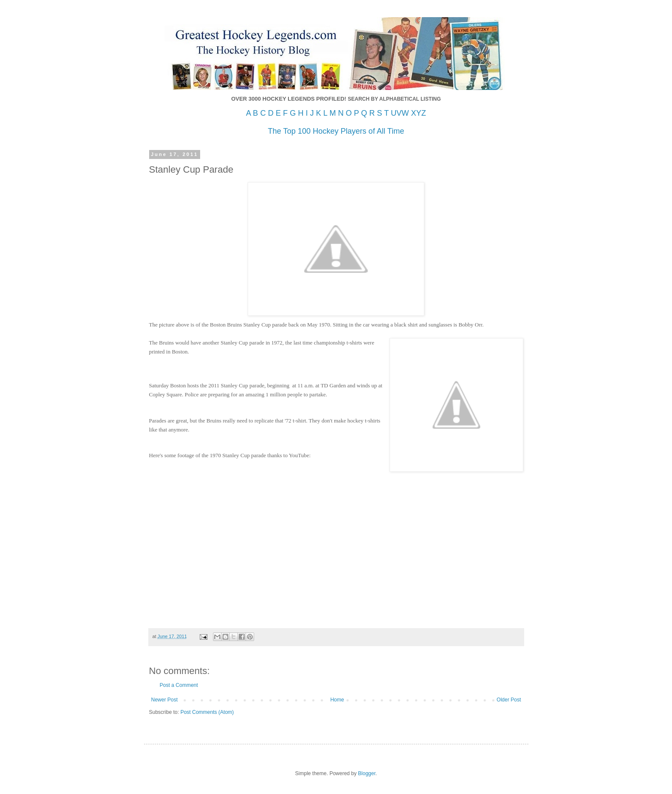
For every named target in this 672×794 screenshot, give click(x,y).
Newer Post (165, 700)
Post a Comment (179, 685)
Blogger (367, 773)
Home (337, 700)
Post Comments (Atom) (207, 712)
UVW (400, 113)
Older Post (509, 700)
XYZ (418, 113)
